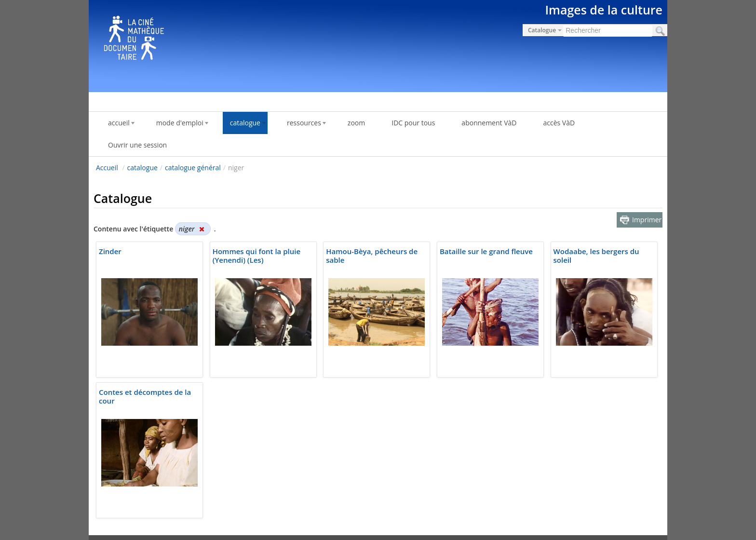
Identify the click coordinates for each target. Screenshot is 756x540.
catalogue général (193, 168)
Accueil (107, 168)
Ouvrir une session (137, 145)
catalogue (142, 168)
